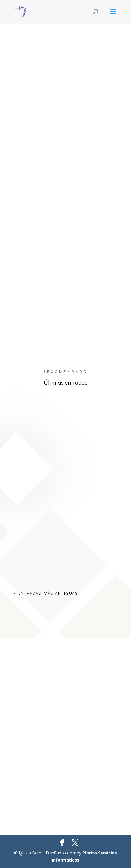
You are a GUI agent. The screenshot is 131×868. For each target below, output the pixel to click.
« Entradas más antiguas (46, 593)
